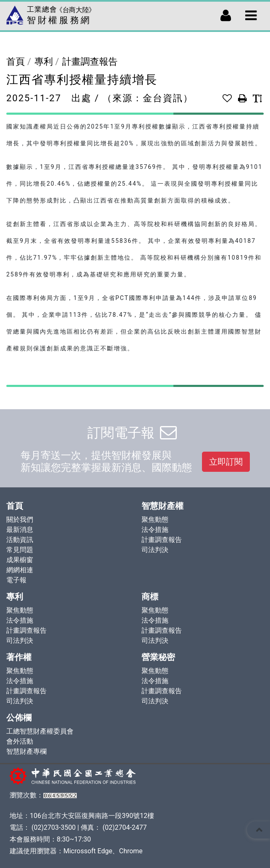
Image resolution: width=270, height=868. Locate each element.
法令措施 (155, 530)
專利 (44, 62)
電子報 (16, 580)
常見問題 (20, 550)
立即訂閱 (226, 462)
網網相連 (20, 570)
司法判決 (155, 550)
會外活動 (20, 741)
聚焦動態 (155, 519)
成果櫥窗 (20, 560)
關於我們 (20, 519)
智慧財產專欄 (26, 751)
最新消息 (20, 530)
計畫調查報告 (90, 62)
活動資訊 (20, 540)
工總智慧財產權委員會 (40, 731)
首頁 (16, 62)
